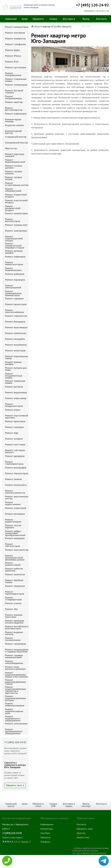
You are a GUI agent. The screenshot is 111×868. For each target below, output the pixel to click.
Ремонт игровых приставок (14, 616)
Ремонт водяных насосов (14, 633)
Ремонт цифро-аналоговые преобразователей (15, 532)
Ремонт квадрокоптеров (14, 405)
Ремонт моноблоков (16, 345)
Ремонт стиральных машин (16, 80)
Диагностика (83, 837)
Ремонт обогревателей (13, 190)
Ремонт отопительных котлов (17, 184)
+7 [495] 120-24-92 (92, 5)
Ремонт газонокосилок (13, 639)
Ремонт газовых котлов (14, 178)
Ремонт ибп (11, 609)
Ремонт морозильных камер (16, 357)
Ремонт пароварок (15, 280)
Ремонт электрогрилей (13, 286)
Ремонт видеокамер (16, 392)
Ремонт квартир (14, 102)
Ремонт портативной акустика (16, 417)
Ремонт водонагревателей (15, 161)
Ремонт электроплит (16, 231)
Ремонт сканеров (14, 427)
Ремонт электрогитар (17, 550)
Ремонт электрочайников (14, 311)
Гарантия (81, 833)
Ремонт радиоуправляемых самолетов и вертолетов (15, 688)
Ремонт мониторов (15, 350)
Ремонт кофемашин (16, 114)
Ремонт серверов (14, 298)
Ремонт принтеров (15, 421)
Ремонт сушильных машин (15, 382)
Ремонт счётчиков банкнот (15, 451)
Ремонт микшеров (15, 538)
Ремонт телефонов (15, 44)
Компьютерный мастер (13, 132)
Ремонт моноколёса (16, 485)
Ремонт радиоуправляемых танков (15, 681)
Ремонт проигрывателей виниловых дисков (15, 557)
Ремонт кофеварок (15, 257)
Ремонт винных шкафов (13, 363)
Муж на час (11, 148)
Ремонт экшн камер (16, 398)
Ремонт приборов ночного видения (15, 622)
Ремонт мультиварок (16, 327)
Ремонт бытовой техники (14, 91)
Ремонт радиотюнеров (13, 521)
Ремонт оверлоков (15, 586)
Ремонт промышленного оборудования (14, 730)
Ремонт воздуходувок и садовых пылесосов (17, 650)
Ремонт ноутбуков (15, 33)
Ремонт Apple (12, 50)
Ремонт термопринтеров (14, 463)
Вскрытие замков (14, 125)
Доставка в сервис (69, 22)
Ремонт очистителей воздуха (16, 201)
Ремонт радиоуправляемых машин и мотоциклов (16, 674)
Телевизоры (46, 863)
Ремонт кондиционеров (13, 97)
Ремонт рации (13, 410)
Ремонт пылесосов (15, 574)
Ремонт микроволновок (13, 269)
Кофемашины (47, 824)
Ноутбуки (45, 833)
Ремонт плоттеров (15, 444)
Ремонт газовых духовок (14, 167)
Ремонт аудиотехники (13, 503)
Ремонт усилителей (16, 508)
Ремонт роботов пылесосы (14, 570)
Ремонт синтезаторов (13, 545)
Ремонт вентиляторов (13, 220)
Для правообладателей (99, 867)
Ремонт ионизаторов (16, 213)
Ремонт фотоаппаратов (14, 109)
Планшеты (45, 837)
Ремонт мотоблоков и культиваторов (17, 627)
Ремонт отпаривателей (13, 598)
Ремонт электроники (16, 723)
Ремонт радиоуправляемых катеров (15, 697)
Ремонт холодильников (13, 74)
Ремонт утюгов (13, 603)
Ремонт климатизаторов (14, 263)
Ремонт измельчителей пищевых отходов (15, 245)
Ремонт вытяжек (14, 387)
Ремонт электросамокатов (15, 492)
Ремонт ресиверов (15, 514)
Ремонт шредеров (15, 456)
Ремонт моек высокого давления (15, 668)
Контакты (101, 19)
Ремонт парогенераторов (15, 593)
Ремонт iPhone (13, 56)
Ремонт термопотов (16, 316)
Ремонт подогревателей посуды (14, 238)
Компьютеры (47, 829)
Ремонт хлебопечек (16, 333)
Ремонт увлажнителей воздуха (13, 207)
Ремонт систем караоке (13, 526)
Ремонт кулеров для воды (16, 369)
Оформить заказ (38, 22)
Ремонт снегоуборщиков (14, 662)
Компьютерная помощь (13, 120)
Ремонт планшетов (15, 38)
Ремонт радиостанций (13, 564)
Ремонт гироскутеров (17, 473)
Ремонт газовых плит (16, 225)
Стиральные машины (50, 859)
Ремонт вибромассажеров (15, 704)
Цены (25, 19)
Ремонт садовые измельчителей (14, 656)
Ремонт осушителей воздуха (16, 196)
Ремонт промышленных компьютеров (13, 292)
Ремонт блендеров (15, 322)
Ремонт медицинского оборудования (13, 718)
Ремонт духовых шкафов (14, 252)
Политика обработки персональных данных (91, 848)
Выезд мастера (86, 22)
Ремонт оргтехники (16, 67)
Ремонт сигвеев (13, 479)
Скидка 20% (53, 22)
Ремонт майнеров (15, 274)
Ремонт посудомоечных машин (14, 375)
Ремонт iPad (12, 62)
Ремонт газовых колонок (14, 172)
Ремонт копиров (14, 439)
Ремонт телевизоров (16, 85)
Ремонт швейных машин (14, 581)
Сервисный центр (11, 22)
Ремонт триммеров (15, 644)
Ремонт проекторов (16, 304)
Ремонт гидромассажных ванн (14, 710)
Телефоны (45, 842)
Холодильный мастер (16, 142)
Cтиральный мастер (16, 137)
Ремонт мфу (12, 433)
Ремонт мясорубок (15, 339)
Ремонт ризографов (16, 468)
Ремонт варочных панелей (15, 155)
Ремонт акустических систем (17, 497)
